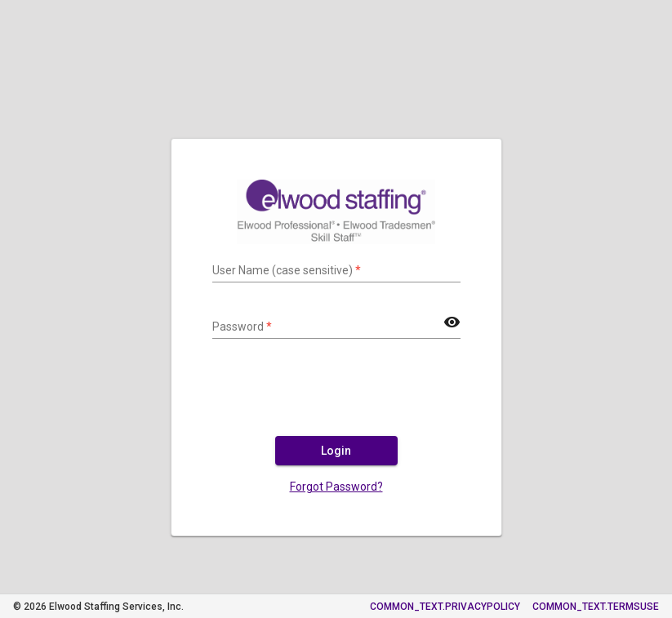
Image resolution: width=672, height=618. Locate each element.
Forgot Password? (336, 487)
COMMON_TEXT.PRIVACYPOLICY (445, 607)
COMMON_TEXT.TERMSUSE (596, 607)
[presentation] (336, 394)
